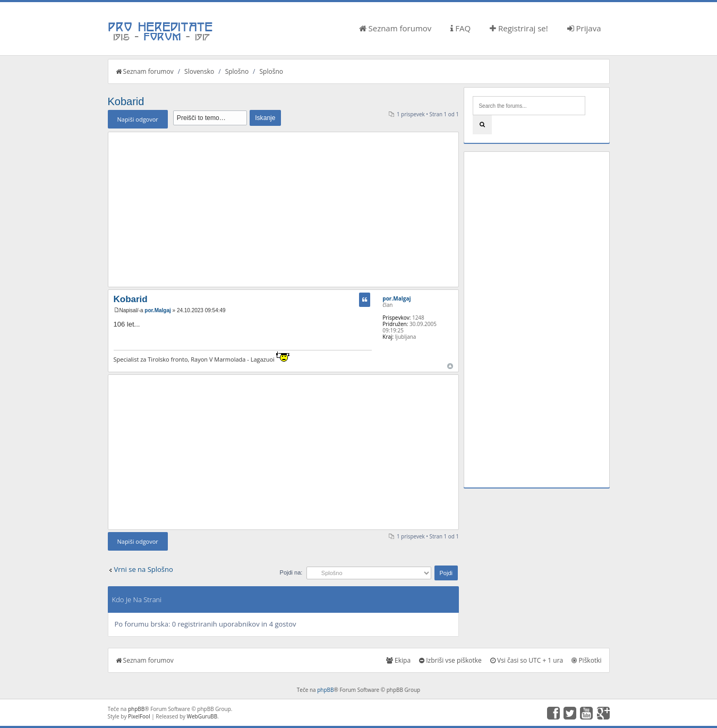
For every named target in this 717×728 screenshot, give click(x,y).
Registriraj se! (519, 28)
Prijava (584, 28)
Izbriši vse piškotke (450, 660)
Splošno (237, 71)
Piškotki (586, 660)
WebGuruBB (202, 716)
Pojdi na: (291, 572)
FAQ (460, 28)
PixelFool (139, 716)
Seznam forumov (395, 28)
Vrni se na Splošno (144, 569)
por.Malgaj (157, 310)
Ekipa (398, 660)
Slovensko (199, 71)
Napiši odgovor (138, 119)
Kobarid (126, 101)
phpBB (325, 690)
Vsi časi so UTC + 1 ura (527, 660)
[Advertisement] (284, 209)
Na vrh (450, 366)
